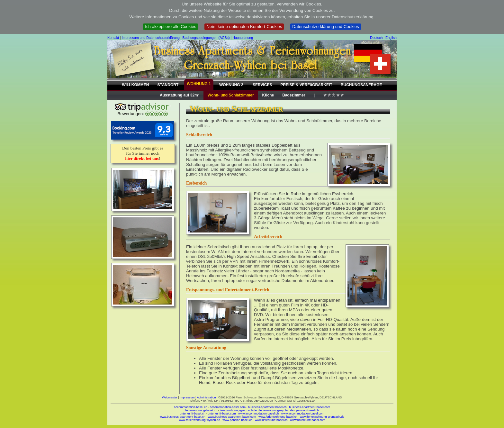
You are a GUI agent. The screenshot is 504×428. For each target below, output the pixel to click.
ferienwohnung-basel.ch (201, 410)
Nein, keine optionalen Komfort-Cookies (244, 27)
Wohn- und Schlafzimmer (231, 95)
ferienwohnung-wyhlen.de (276, 410)
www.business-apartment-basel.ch (183, 417)
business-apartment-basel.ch (267, 407)
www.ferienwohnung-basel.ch (278, 417)
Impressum (187, 397)
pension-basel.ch (307, 410)
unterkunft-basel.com (222, 414)
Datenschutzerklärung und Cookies (325, 27)
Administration (206, 397)
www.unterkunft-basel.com (307, 420)
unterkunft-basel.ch (192, 414)
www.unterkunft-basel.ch (271, 420)
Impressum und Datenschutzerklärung (151, 38)
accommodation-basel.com (228, 407)
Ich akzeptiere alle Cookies (171, 27)
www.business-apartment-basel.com (232, 417)
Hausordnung (243, 38)
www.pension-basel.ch (237, 420)
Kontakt (113, 38)
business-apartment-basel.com (310, 407)
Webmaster (170, 397)
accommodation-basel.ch (191, 407)
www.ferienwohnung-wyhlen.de (199, 420)
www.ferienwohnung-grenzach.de (322, 417)
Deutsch (376, 38)
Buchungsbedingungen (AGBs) (206, 38)
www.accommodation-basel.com (303, 414)
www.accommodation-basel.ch (258, 414)
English (391, 38)
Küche (268, 95)
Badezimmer (294, 95)
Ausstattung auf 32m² (180, 95)
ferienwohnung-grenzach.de (238, 410)
